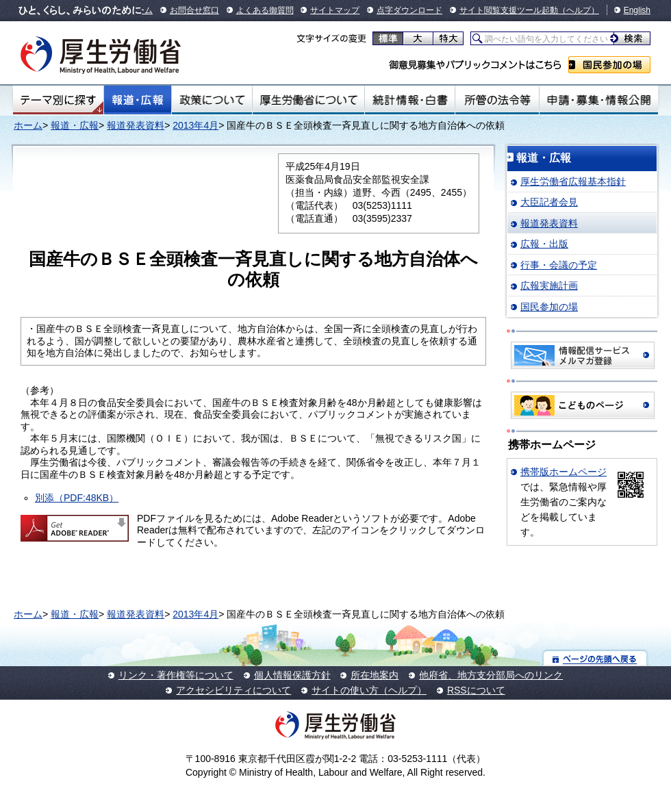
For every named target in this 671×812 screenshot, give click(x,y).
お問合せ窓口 (194, 10)
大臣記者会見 (549, 202)
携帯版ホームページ (564, 472)
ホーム (28, 125)
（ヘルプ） (579, 10)
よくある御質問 (265, 10)
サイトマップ (335, 10)
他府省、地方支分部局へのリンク (491, 675)
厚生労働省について (309, 100)
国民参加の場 (609, 65)
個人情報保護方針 (292, 675)
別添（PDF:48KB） (77, 498)
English (637, 10)
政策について (212, 100)
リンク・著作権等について (176, 675)
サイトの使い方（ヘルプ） (369, 690)
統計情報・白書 (410, 100)
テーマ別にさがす (58, 100)
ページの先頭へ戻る (595, 658)
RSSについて (476, 690)
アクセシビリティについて (233, 690)
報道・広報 (138, 100)
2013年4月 (195, 125)
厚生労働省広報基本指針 (573, 181)
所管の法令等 (497, 100)
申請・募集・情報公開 (599, 100)
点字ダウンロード (409, 10)
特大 (448, 38)
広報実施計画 (549, 286)
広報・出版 (544, 244)
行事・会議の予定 (559, 265)
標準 (388, 38)
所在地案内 (375, 675)
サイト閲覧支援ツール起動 (509, 10)
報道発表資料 (136, 125)
